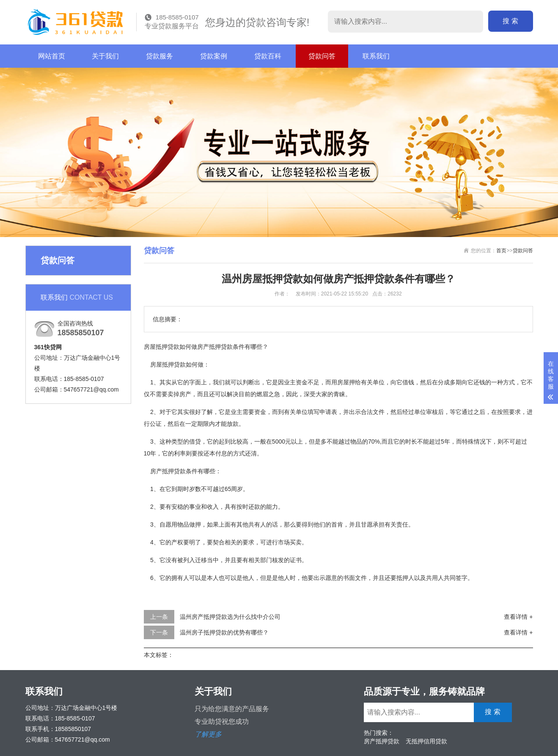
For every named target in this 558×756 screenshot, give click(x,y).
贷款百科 (268, 56)
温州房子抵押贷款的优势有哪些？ (224, 632)
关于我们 (105, 56)
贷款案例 (214, 56)
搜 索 (512, 21)
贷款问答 (322, 56)
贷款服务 (159, 56)
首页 (501, 251)
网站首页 (52, 56)
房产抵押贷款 (382, 741)
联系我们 (376, 56)
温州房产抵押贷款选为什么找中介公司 (230, 617)
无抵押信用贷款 (426, 741)
